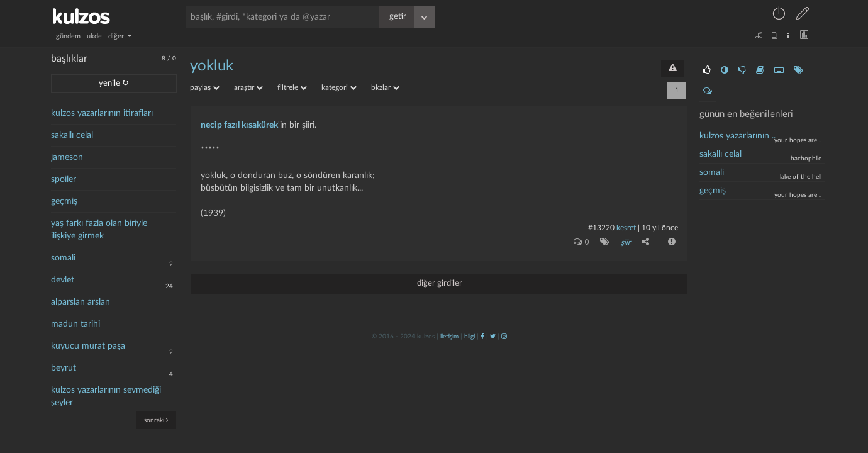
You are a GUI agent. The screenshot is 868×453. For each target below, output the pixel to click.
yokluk (212, 66)
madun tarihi (75, 324)
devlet (63, 280)
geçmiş (64, 201)
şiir (626, 242)
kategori (339, 87)
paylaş (205, 87)
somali (63, 258)
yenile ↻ (114, 83)
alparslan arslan (81, 302)
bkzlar (385, 87)
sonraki (156, 420)
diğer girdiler (440, 283)
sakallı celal (72, 135)
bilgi (470, 337)
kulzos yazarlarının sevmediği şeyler (106, 396)
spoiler (64, 179)
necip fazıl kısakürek (239, 125)
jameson (67, 157)
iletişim (449, 337)
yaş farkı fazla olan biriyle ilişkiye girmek (99, 230)
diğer (120, 36)
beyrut (64, 368)
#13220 (601, 228)
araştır (248, 87)
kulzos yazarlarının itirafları (102, 113)
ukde (94, 36)
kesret (626, 228)
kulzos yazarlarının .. (737, 136)
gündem (68, 36)
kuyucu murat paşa (88, 346)
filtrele (292, 87)
